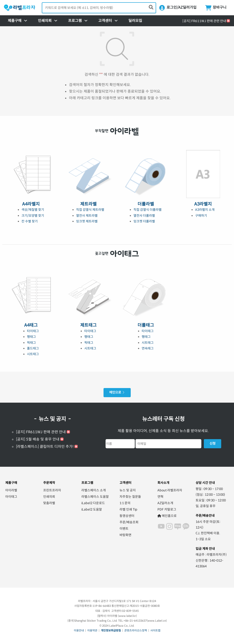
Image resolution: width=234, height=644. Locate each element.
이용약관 (92, 630)
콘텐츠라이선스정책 (136, 630)
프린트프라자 (52, 490)
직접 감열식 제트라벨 (90, 210)
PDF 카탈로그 (167, 509)
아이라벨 (11, 490)
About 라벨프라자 (170, 490)
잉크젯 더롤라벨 (144, 221)
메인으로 (117, 392)
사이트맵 (155, 630)
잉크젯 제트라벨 (87, 221)
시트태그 (33, 354)
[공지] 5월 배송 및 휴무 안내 (38, 439)
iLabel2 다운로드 (93, 503)
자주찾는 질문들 (130, 497)
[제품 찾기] (151, 8)
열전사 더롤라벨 (144, 216)
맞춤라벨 (49, 503)
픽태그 (31, 343)
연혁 (160, 497)
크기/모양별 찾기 (33, 216)
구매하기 (201, 216)
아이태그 (11, 497)
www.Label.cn (157, 621)
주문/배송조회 (129, 522)
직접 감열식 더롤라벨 (148, 210)
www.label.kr (127, 616)
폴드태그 (33, 348)
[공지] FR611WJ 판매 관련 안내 (204, 21)
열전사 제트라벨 (87, 216)
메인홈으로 (167, 516)
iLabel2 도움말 (92, 509)
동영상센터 (127, 516)
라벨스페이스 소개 (94, 490)
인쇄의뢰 (49, 497)
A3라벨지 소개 (205, 210)
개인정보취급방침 (111, 630)
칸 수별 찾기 (30, 221)
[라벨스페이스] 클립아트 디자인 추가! (45, 447)
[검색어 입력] (99, 8)
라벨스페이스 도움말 (95, 497)
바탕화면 (125, 535)
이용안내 (79, 630)
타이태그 (33, 331)
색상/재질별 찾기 (33, 210)
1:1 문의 (125, 503)
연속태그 (148, 348)
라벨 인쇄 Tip (128, 509)
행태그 (31, 337)
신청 (213, 443)
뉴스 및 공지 (128, 490)
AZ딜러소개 (165, 503)
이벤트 (124, 529)
